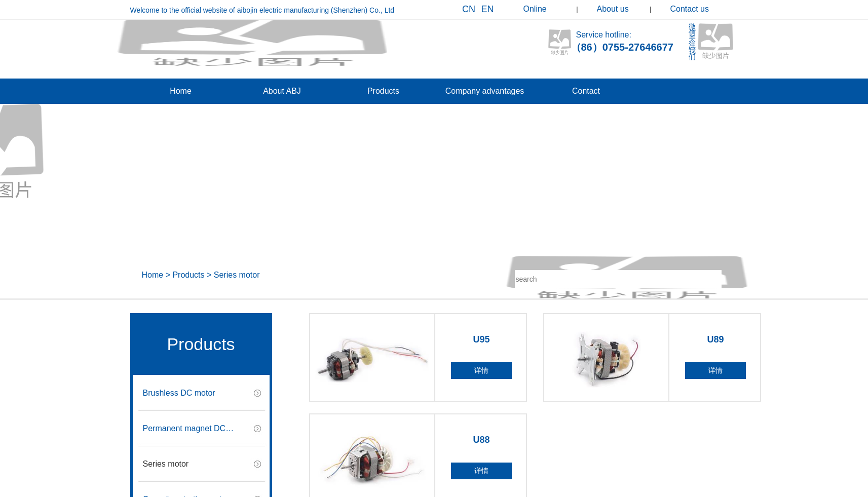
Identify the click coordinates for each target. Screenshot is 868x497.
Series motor (237, 275)
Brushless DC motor (179, 393)
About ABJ (282, 91)
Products (383, 91)
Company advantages (485, 91)
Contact (586, 91)
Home (181, 91)
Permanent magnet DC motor (184, 435)
